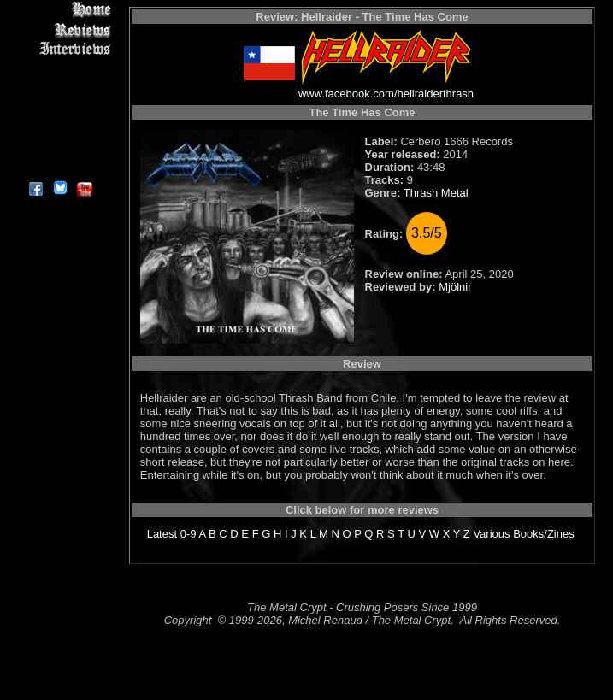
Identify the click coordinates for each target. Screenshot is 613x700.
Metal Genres (59, 108)
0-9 (189, 534)
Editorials (59, 69)
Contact (59, 147)
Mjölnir (455, 287)
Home (59, 10)
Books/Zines (544, 534)
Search (59, 128)
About (59, 167)
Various (491, 534)
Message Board (59, 88)
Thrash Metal (436, 193)
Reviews (59, 29)
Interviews (59, 49)
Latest (162, 534)
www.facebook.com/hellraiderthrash (386, 94)
